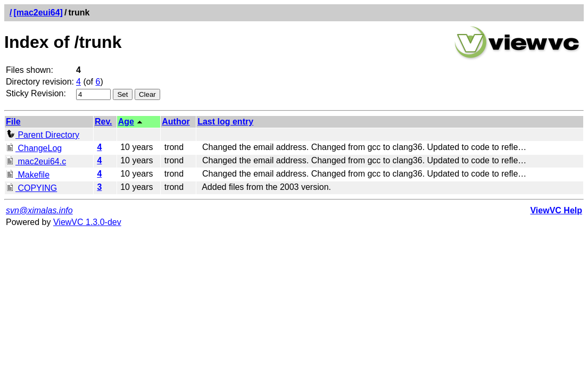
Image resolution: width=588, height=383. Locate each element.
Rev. (103, 122)
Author (176, 122)
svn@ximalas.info (39, 210)
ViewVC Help (556, 210)
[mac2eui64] (38, 13)
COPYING (31, 188)
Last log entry (225, 122)
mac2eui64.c (36, 161)
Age (126, 122)
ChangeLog (34, 148)
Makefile (28, 175)
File (13, 122)
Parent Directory (43, 135)
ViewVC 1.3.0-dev (87, 222)
